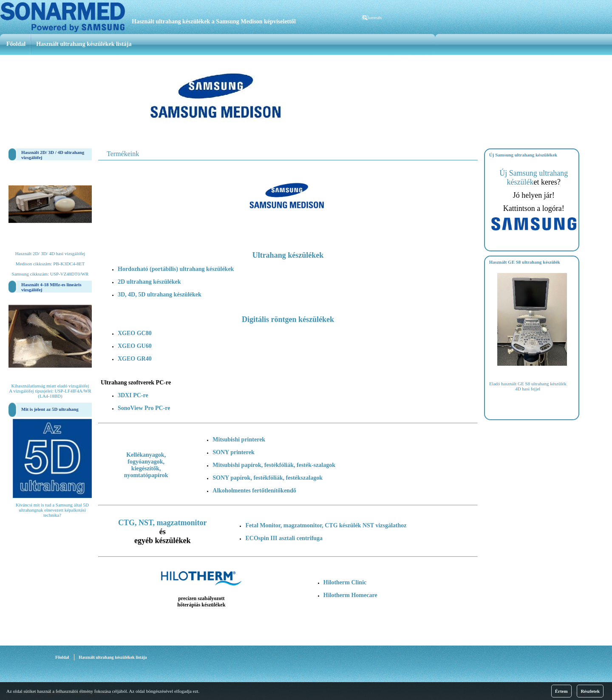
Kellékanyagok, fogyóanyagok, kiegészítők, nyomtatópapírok (146, 465)
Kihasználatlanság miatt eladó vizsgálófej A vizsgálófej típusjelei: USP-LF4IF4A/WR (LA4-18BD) (50, 391)
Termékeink (123, 154)
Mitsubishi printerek (239, 440)
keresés (375, 17)
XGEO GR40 (135, 359)
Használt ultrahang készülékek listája (84, 44)
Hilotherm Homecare (350, 595)
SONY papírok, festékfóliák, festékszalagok (268, 478)
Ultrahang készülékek (288, 255)
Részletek (590, 691)
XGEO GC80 (135, 333)
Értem (561, 691)
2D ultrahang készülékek (149, 282)
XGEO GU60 (135, 346)
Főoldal (16, 44)
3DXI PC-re (133, 395)
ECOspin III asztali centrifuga (284, 538)
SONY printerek (233, 452)
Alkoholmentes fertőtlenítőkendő (254, 491)
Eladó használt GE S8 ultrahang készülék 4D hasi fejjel (528, 386)
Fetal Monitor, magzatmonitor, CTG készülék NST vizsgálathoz (326, 525)
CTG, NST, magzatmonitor (163, 523)
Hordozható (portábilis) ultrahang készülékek (176, 269)
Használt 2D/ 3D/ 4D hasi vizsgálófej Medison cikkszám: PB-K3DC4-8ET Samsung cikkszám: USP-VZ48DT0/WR (50, 264)
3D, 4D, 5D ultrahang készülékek (160, 295)
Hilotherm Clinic (345, 582)
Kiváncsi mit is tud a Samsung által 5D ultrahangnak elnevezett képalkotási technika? (52, 510)
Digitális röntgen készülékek (288, 319)
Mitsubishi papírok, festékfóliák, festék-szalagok (274, 465)
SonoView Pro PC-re (144, 408)
